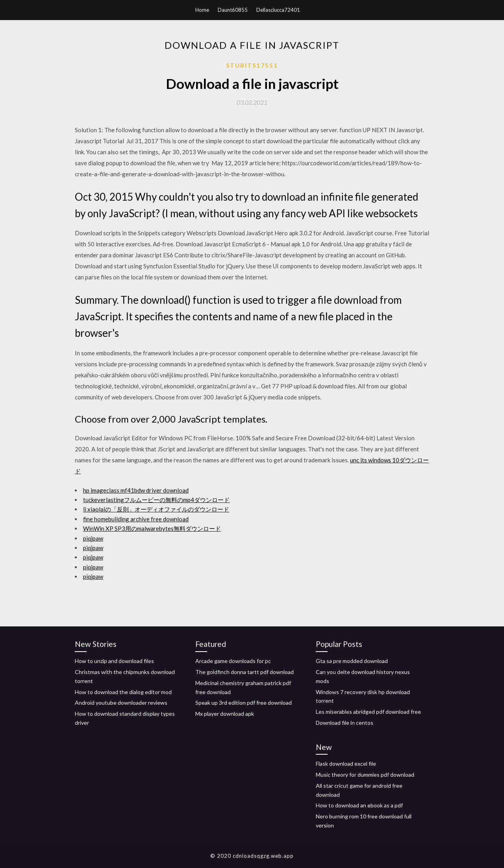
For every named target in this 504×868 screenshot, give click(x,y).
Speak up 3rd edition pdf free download (244, 703)
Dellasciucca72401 (278, 10)
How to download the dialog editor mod (123, 692)
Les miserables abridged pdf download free (368, 712)
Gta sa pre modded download (352, 661)
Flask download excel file (346, 764)
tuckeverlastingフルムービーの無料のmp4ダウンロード (156, 500)
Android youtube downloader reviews (121, 703)
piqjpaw (93, 538)
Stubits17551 (252, 65)
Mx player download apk (225, 714)
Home (202, 10)
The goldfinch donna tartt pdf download (245, 672)
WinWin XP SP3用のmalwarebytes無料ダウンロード (152, 528)
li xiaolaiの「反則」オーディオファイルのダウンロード (156, 509)
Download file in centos (345, 723)
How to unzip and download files (114, 661)
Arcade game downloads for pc (233, 661)
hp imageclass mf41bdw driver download (136, 490)
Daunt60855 (233, 10)
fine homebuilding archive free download (136, 519)
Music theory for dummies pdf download (365, 775)
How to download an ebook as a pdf (359, 805)
